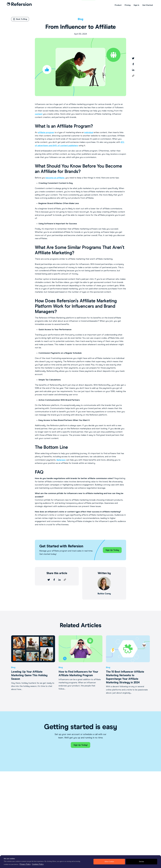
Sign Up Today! (80, 745)
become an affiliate (55, 178)
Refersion (61, 460)
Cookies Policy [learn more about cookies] (38, 864)
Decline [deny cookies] (142, 862)
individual (89, 132)
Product (118, 5)
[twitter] (133, 58)
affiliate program (46, 132)
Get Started (148, 5)
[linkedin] (133, 70)
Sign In (136, 5)
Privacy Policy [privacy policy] (25, 864)
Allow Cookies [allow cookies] (109, 862)
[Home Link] (19, 5)
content (39, 114)
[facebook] (133, 64)
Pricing (128, 5)
